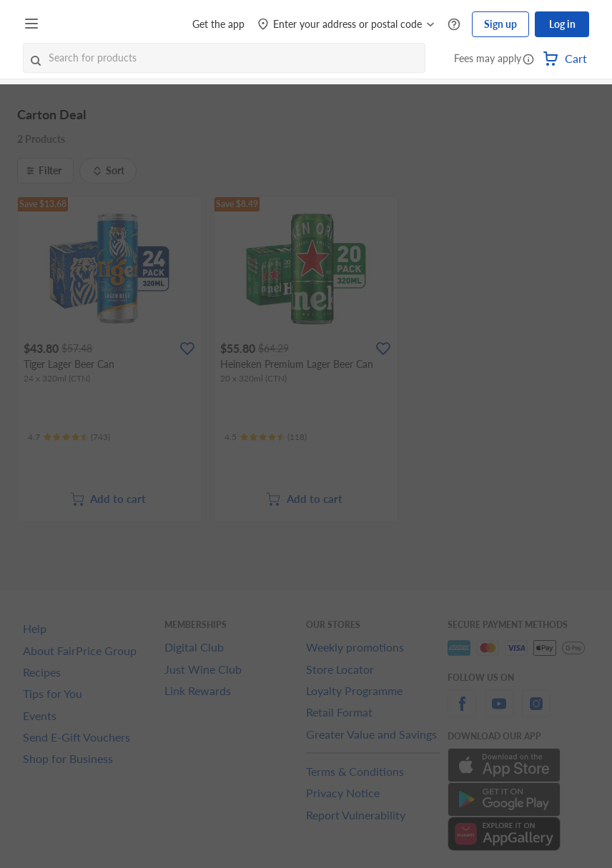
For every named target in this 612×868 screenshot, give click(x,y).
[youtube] (499, 712)
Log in (562, 24)
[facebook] (462, 712)
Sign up (500, 24)
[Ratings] (69, 437)
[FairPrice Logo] (85, 24)
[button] (528, 60)
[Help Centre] (454, 25)
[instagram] (536, 712)
